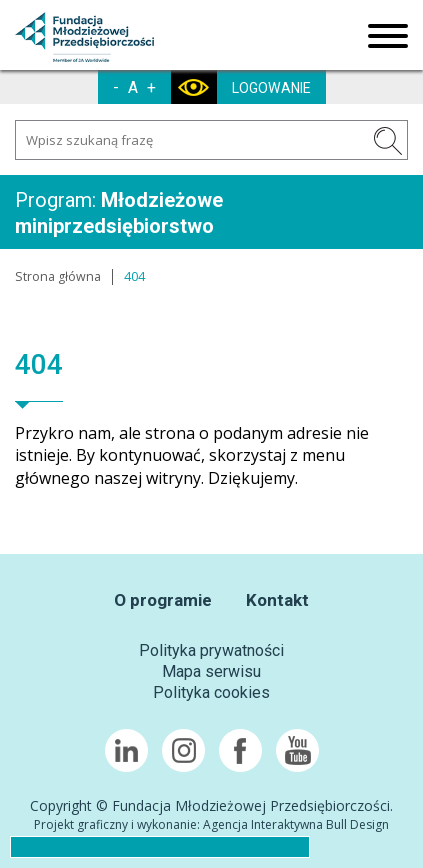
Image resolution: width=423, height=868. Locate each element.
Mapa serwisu (211, 671)
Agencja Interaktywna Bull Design (296, 824)
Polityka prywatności (211, 650)
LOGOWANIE (271, 88)
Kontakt (277, 600)
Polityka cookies (211, 692)
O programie (163, 600)
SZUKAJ (388, 141)
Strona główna (58, 276)
